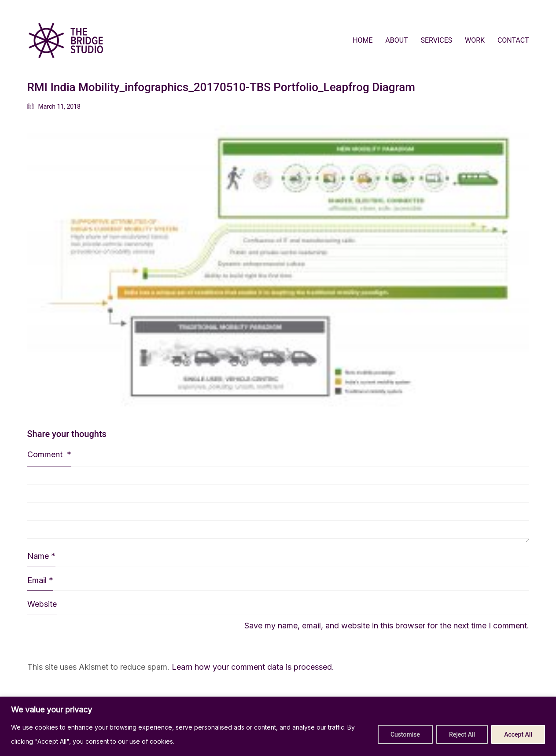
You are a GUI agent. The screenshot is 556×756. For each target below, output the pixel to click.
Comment (49, 454)
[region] (278, 726)
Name (41, 556)
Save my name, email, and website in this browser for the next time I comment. (387, 626)
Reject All (462, 734)
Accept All (518, 734)
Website (42, 604)
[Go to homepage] (66, 40)
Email (40, 580)
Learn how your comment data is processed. (253, 667)
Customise (405, 734)
